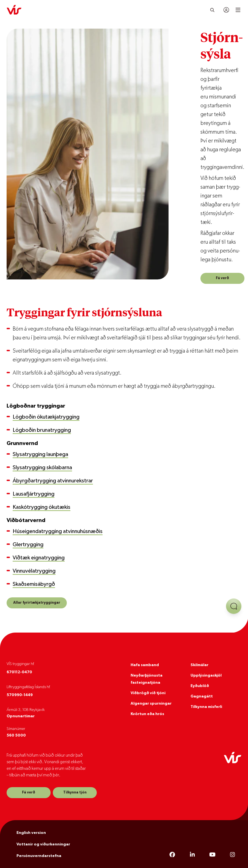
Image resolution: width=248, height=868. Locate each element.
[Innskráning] (226, 10)
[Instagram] (232, 855)
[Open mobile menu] (238, 10)
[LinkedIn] (192, 855)
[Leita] (212, 10)
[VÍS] (14, 10)
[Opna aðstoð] (234, 606)
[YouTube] (212, 855)
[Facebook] (172, 855)
